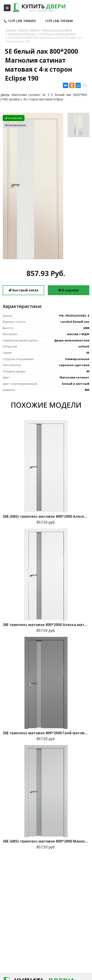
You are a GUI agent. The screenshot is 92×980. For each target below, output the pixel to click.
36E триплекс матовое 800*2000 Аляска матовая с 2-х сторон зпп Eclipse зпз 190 (46, 625)
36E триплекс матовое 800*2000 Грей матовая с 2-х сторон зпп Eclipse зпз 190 (46, 733)
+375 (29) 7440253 (20, 21)
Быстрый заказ (23, 290)
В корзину (68, 290)
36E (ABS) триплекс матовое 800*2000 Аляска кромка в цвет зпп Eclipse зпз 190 (46, 516)
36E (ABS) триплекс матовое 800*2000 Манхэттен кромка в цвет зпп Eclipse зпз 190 (46, 841)
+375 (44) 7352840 (59, 21)
